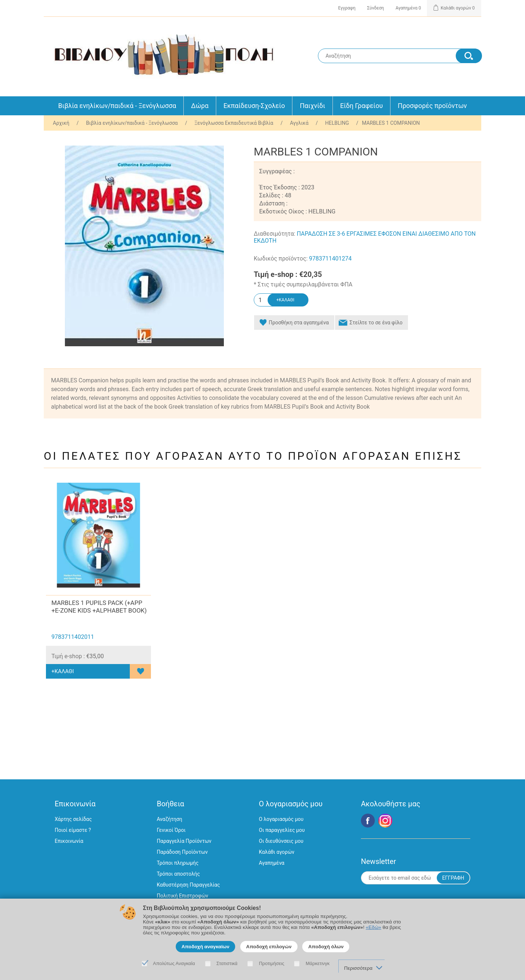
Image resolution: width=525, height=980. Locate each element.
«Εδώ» (373, 927)
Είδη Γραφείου (361, 106)
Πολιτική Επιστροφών (182, 896)
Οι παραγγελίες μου (282, 830)
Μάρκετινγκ (318, 963)
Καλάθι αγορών (277, 852)
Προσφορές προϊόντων (432, 106)
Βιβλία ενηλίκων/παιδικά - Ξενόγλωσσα (117, 106)
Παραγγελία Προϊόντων (184, 841)
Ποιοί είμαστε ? (73, 830)
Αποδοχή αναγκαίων (206, 947)
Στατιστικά (227, 963)
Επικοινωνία (69, 841)
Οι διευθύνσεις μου (281, 841)
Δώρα (200, 106)
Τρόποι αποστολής (178, 874)
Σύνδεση (376, 8)
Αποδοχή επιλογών (269, 947)
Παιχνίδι (312, 106)
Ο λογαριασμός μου (281, 819)
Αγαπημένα (272, 863)
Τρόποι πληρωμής (178, 863)
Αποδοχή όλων (326, 947)
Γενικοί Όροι (171, 830)
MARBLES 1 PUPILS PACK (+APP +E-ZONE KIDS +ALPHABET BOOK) (99, 606)
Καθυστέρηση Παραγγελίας (188, 885)
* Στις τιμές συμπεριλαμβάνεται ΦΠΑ (303, 284)
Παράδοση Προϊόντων (182, 852)
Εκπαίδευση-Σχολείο (254, 106)
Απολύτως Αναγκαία (174, 963)
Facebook (368, 821)
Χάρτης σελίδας (73, 819)
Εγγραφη (347, 8)
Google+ (385, 821)
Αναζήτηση (170, 819)
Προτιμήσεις (272, 963)
